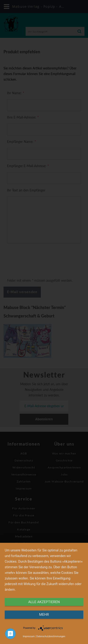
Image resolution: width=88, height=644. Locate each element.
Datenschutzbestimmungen (51, 636)
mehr (44, 615)
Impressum (29, 636)
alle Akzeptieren (44, 602)
